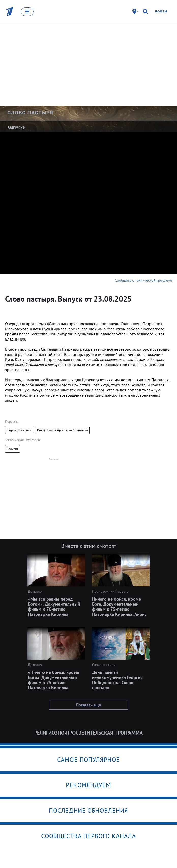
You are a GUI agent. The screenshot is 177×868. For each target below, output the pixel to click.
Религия (12, 449)
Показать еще (88, 705)
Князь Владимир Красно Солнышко (63, 430)
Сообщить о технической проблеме (143, 280)
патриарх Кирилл (19, 430)
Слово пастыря (30, 113)
